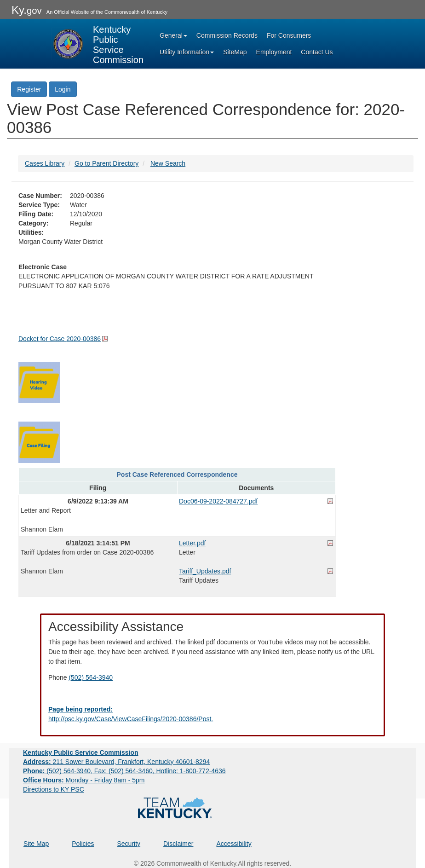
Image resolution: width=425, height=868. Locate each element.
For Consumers (289, 35)
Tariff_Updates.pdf (205, 571)
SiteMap (235, 52)
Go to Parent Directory (106, 163)
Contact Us (317, 52)
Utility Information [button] (187, 52)
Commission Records (227, 35)
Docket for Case (60, 339)
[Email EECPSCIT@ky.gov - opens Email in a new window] (212, 714)
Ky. (27, 10)
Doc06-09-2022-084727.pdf (218, 501)
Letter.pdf (192, 543)
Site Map (36, 844)
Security (129, 844)
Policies (83, 844)
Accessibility (234, 844)
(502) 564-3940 (91, 677)
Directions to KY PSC (54, 789)
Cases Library (45, 163)
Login (63, 89)
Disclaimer (178, 844)
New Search (168, 163)
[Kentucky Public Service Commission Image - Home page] (98, 44)
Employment (274, 52)
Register (29, 89)
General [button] (173, 35)
